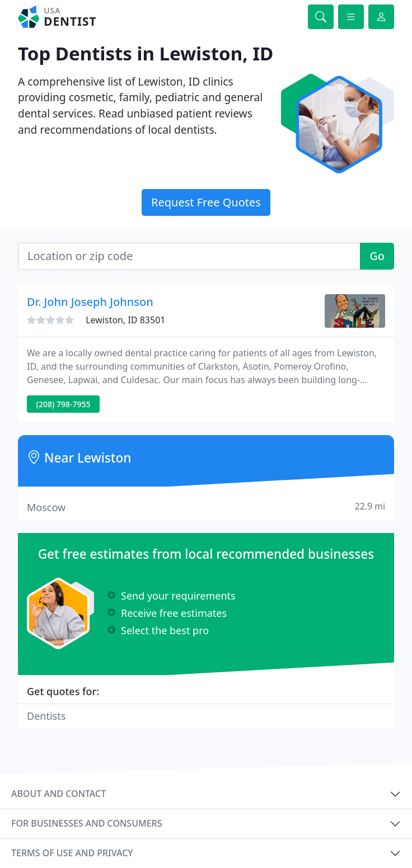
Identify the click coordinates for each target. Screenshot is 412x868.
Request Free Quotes (206, 202)
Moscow (206, 507)
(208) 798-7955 (64, 404)
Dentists (46, 716)
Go (377, 256)
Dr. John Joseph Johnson (90, 302)
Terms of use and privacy (72, 853)
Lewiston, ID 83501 (125, 320)
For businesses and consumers (86, 823)
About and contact (58, 794)
